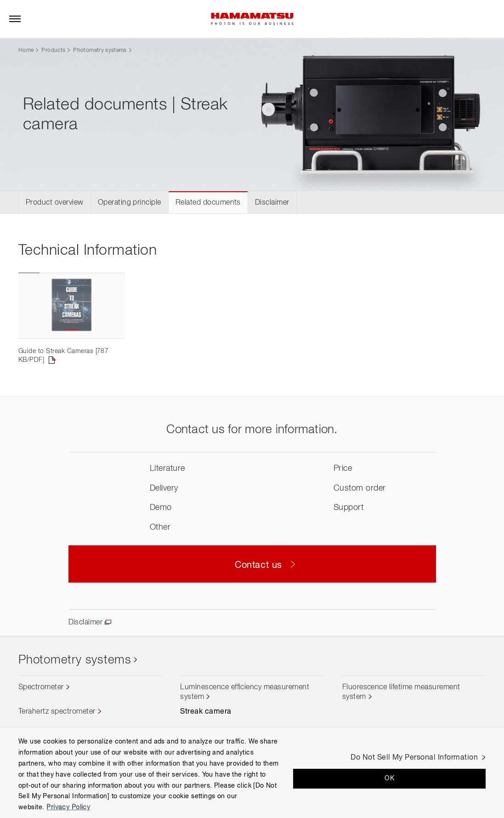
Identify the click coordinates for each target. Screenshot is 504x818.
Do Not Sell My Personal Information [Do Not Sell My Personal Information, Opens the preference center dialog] (414, 758)
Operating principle (130, 203)
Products (53, 51)
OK (389, 778)
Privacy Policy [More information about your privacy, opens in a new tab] (68, 807)
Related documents (208, 203)
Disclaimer (272, 203)
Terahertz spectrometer (57, 712)
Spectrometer (41, 687)
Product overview (55, 203)
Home (26, 51)
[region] (252, 772)
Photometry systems (100, 51)
